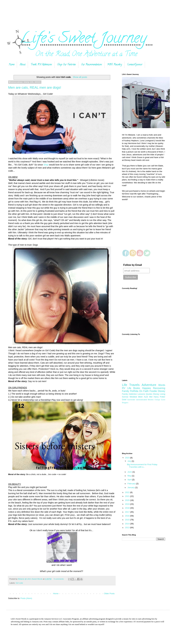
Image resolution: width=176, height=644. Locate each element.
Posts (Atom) (26, 598)
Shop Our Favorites (66, 65)
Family (125, 394)
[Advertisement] (88, 11)
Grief (124, 400)
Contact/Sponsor (135, 65)
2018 (128, 508)
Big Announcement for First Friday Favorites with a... (142, 466)
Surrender (131, 400)
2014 (128, 524)
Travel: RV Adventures (41, 65)
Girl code (19, 583)
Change (157, 400)
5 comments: (59, 579)
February (132, 484)
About (22, 65)
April (130, 480)
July (130, 461)
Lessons (141, 394)
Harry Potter (159, 397)
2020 (128, 500)
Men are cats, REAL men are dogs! (35, 87)
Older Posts (109, 594)
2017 (128, 512)
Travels (134, 385)
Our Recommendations (91, 65)
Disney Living (159, 394)
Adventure (149, 385)
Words (162, 385)
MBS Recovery (114, 65)
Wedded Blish (136, 397)
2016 (128, 516)
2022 (128, 492)
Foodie (153, 391)
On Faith (144, 391)
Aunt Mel (148, 397)
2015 (128, 520)
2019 (128, 504)
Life (125, 385)
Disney (161, 391)
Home (12, 65)
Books (137, 388)
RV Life (127, 388)
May (130, 476)
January (131, 487)
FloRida (134, 391)
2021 (128, 496)
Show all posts (80, 77)
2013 (128, 528)
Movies (151, 400)
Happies (146, 388)
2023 (128, 458)
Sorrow (125, 397)
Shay (46, 165)
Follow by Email (133, 265)
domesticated (142, 400)
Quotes (149, 394)
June (130, 472)
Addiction (133, 394)
